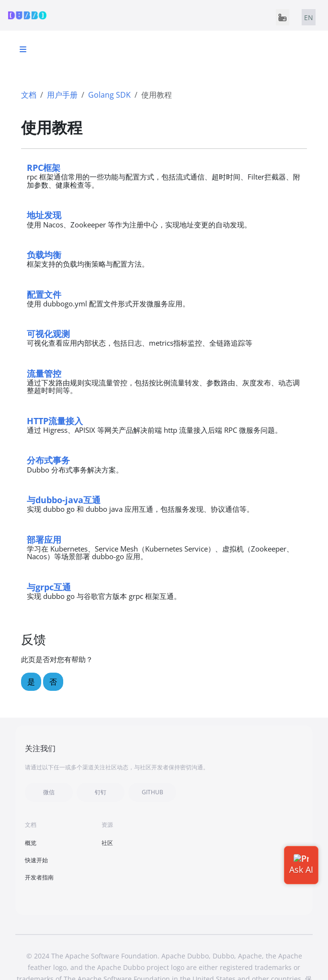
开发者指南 (39, 877)
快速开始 (36, 860)
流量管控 (44, 373)
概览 (31, 843)
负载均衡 (44, 254)
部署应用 (44, 539)
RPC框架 (44, 167)
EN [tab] (309, 17)
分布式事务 (48, 460)
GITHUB (153, 792)
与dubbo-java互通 (64, 500)
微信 (49, 792)
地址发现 (44, 215)
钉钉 (101, 792)
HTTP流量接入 (55, 421)
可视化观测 (48, 333)
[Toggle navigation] (283, 17)
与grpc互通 (49, 587)
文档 (29, 95)
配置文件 (44, 294)
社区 (107, 843)
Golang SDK (109, 95)
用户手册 (62, 95)
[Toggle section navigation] (23, 49)
